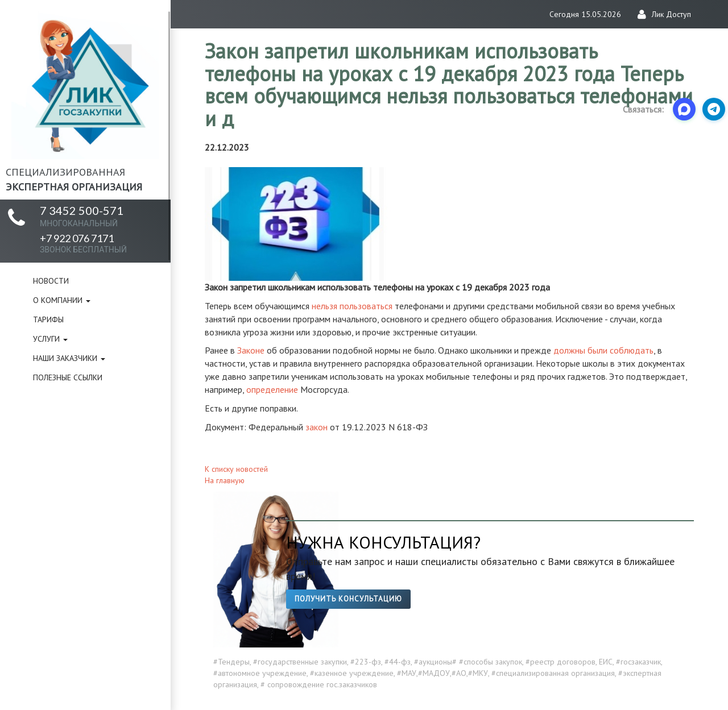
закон (317, 427)
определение (272, 389)
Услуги (50, 339)
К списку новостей (236, 469)
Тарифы (48, 319)
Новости (51, 281)
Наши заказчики (69, 358)
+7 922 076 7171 (83, 243)
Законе (251, 350)
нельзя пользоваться (352, 306)
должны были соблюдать (603, 350)
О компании (62, 300)
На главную (225, 480)
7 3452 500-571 (82, 216)
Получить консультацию (348, 599)
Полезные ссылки (68, 377)
